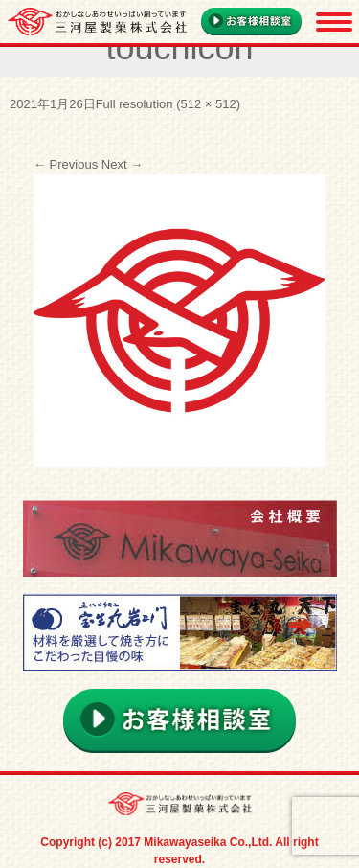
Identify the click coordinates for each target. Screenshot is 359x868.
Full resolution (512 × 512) (168, 104)
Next (122, 164)
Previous (66, 164)
